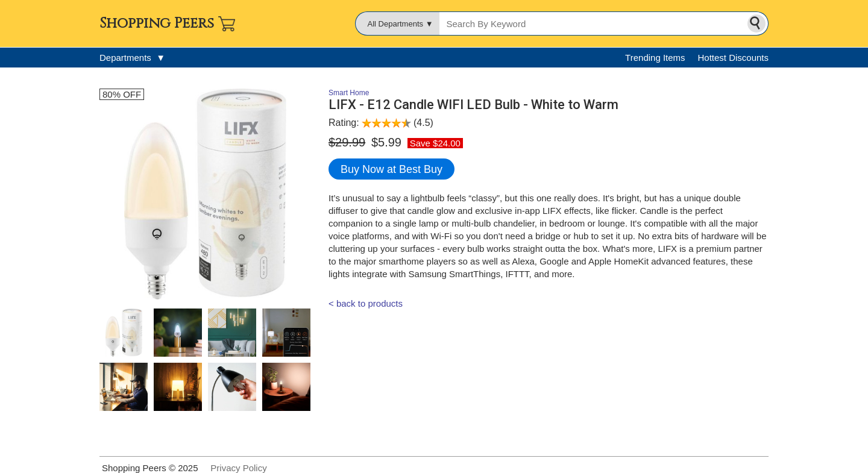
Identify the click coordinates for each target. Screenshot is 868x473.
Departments (132, 58)
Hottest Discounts (733, 58)
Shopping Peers (157, 23)
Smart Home (349, 93)
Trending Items (655, 58)
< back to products (366, 303)
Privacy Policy (238, 468)
